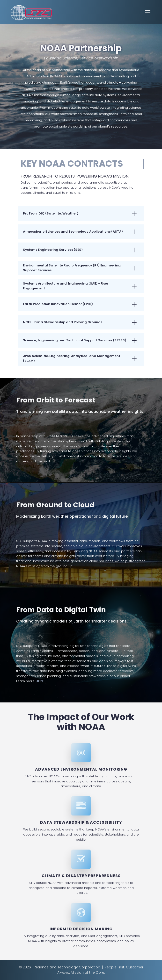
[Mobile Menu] (148, 12)
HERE (40, 681)
